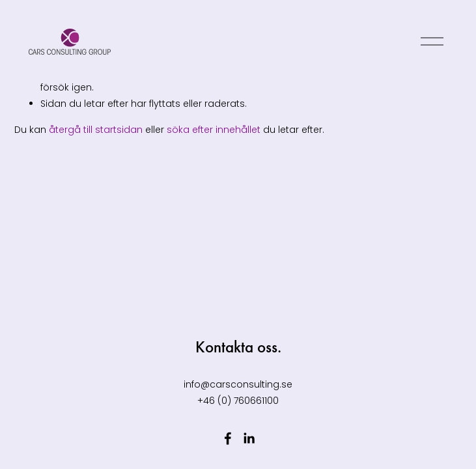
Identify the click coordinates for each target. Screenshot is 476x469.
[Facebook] (228, 438)
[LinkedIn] (249, 438)
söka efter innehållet (214, 130)
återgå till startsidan (96, 130)
